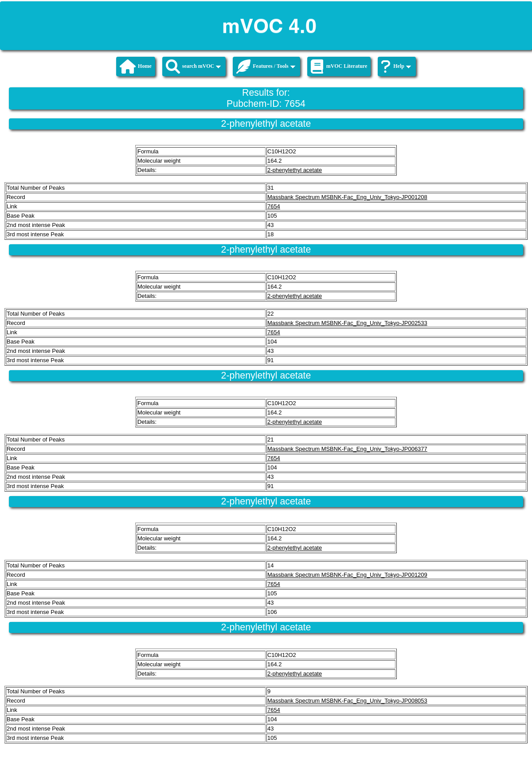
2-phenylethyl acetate (295, 170)
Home (136, 66)
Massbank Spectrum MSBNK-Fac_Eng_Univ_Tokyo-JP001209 (347, 575)
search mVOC (194, 66)
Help (396, 66)
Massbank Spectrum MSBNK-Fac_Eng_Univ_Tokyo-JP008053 (347, 701)
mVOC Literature (339, 66)
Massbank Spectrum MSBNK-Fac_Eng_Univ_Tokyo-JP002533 (347, 323)
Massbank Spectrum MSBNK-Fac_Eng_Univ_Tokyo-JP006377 (347, 449)
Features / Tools (266, 66)
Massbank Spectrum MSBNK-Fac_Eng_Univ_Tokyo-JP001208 (347, 197)
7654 (274, 206)
